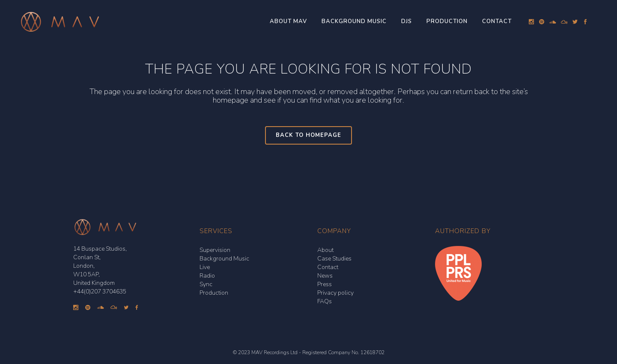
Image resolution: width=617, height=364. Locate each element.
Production (214, 293)
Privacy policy (335, 293)
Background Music (224, 259)
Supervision (215, 250)
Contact (328, 267)
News (325, 276)
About (325, 250)
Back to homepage (308, 135)
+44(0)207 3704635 (100, 291)
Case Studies (334, 259)
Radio (207, 276)
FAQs (325, 301)
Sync (206, 284)
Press (325, 284)
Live (205, 267)
